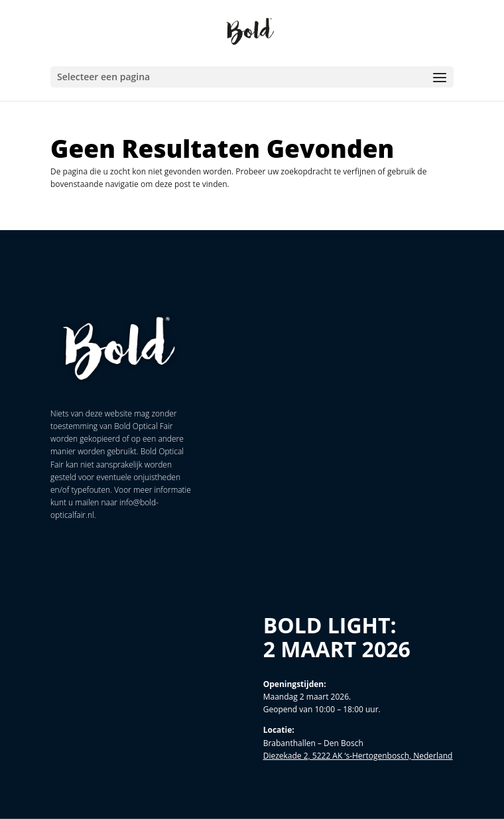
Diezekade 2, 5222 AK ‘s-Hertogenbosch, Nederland (358, 756)
